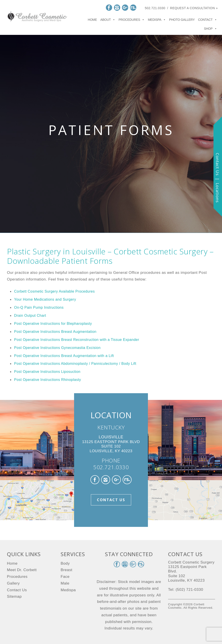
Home (92, 20)
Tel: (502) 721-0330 (186, 590)
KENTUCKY (111, 427)
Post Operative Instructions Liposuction (47, 372)
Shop (210, 29)
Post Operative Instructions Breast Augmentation (55, 332)
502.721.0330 (155, 8)
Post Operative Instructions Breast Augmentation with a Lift (64, 356)
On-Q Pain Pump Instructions (39, 307)
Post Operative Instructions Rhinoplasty (48, 380)
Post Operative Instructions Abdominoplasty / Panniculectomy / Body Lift (75, 364)
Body (65, 563)
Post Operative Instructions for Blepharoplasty (53, 324)
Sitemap (14, 596)
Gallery (13, 583)
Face (65, 577)
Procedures (132, 20)
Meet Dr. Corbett (22, 570)
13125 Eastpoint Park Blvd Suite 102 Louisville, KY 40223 (111, 444)
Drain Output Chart (30, 316)
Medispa (157, 20)
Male (65, 583)
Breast (66, 570)
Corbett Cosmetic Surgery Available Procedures (54, 291)
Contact (208, 20)
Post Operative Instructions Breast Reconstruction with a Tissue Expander (77, 340)
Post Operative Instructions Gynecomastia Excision (57, 348)
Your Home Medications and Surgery (45, 299)
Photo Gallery (182, 20)
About (108, 20)
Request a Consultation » (194, 8)
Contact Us (111, 500)
